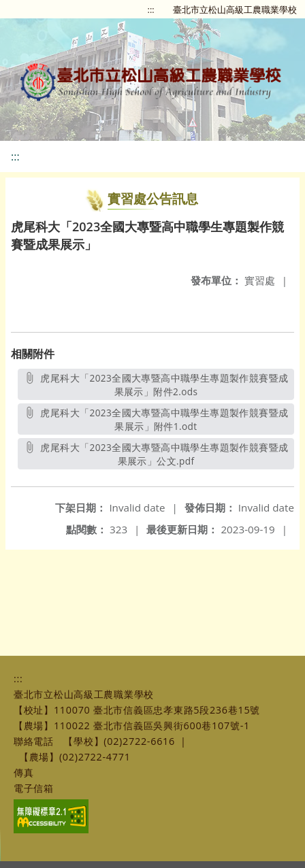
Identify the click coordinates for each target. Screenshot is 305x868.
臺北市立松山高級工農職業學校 (235, 10)
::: (151, 10)
